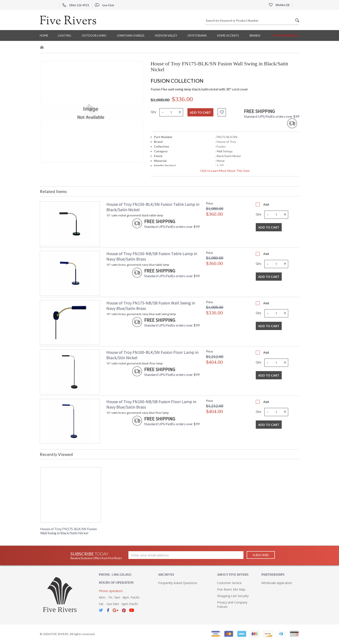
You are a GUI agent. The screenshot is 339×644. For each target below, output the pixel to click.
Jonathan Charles (131, 35)
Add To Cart (269, 227)
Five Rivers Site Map (231, 589)
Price (209, 203)
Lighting (65, 35)
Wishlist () (279, 5)
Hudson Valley (166, 35)
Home (44, 35)
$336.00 (182, 99)
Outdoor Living (94, 35)
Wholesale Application (277, 583)
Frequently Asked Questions (178, 583)
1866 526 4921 (76, 5)
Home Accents (228, 35)
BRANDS (255, 35)
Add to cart (200, 112)
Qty (153, 112)
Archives (166, 575)
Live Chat (104, 5)
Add (266, 204)
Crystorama (197, 35)
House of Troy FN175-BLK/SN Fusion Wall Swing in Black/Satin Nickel (69, 531)
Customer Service (285, 35)
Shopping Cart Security (233, 596)
